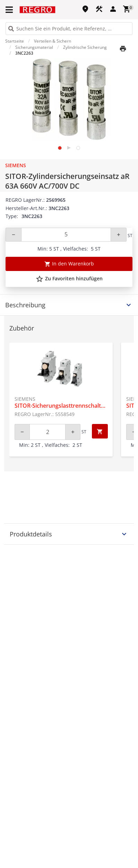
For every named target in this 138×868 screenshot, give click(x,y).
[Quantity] (66, 235)
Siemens (16, 165)
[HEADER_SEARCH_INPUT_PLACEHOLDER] (69, 29)
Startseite (15, 41)
